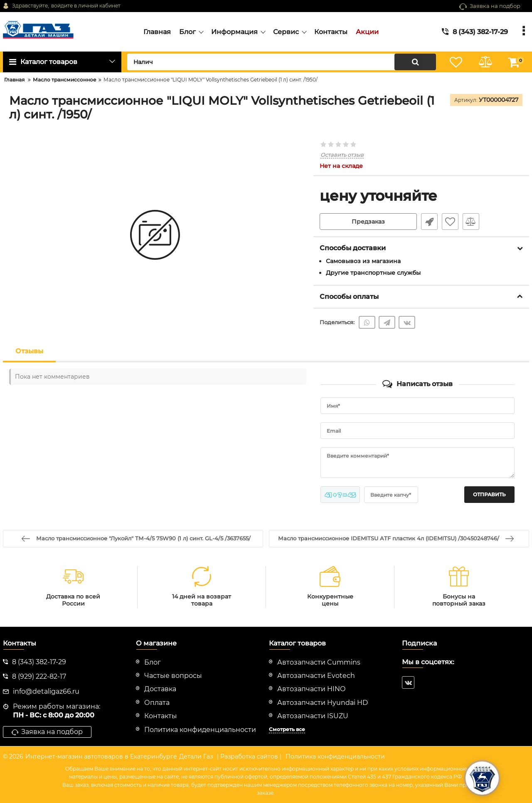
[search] (282, 62)
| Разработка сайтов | (249, 756)
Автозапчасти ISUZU (313, 716)
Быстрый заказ (429, 222)
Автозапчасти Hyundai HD (323, 703)
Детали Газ (196, 756)
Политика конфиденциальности (335, 756)
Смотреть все (287, 729)
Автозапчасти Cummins (319, 662)
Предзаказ (368, 222)
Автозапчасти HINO (311, 689)
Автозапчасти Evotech (316, 676)
